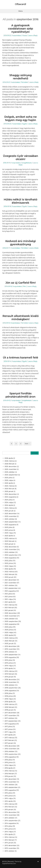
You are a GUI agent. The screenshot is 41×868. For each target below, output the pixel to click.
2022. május (9, 566)
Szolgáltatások (27, 163)
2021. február (9, 608)
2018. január (9, 710)
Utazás (25, 35)
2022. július (8, 561)
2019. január (9, 677)
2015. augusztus (10, 790)
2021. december (10, 580)
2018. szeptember (11, 688)
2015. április (9, 801)
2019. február (9, 674)
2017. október (9, 718)
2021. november (10, 583)
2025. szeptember (11, 475)
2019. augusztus (10, 657)
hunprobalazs (17, 35)
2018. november (10, 682)
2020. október (10, 619)
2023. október (10, 519)
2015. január (9, 809)
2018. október (10, 685)
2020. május (9, 632)
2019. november (10, 649)
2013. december (10, 845)
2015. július (8, 793)
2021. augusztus (10, 591)
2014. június (9, 829)
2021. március (9, 605)
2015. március (9, 804)
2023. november (11, 516)
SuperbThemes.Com (9, 864)
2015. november (10, 782)
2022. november (11, 549)
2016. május (9, 765)
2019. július (8, 660)
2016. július (8, 760)
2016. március (9, 771)
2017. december (10, 713)
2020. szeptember (11, 621)
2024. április (9, 505)
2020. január (9, 644)
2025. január (9, 491)
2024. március (10, 508)
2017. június (9, 729)
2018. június (9, 696)
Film (24, 286)
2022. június (9, 563)
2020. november (11, 616)
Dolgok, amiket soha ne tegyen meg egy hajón (20, 118)
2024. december (11, 494)
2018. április (9, 702)
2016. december (10, 746)
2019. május (9, 666)
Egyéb (25, 124)
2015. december (10, 779)
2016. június (9, 762)
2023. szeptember (11, 522)
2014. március (9, 837)
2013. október (9, 851)
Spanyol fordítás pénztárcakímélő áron (20, 395)
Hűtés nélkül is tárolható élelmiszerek (20, 201)
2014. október (10, 818)
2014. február (9, 840)
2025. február (9, 489)
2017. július (8, 726)
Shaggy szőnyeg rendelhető (21, 77)
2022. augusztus (10, 558)
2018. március (9, 704)
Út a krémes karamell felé (21, 358)
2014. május (9, 832)
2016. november (10, 749)
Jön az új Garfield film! (21, 283)
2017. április (9, 735)
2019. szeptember (11, 655)
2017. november (10, 715)
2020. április (9, 635)
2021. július (8, 594)
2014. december (10, 812)
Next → (27, 444)
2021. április (9, 602)
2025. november (11, 469)
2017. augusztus (10, 724)
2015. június (9, 796)
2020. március (10, 638)
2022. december (11, 547)
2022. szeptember (11, 555)
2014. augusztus (10, 823)
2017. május (9, 732)
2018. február (9, 707)
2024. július (8, 500)
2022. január (9, 577)
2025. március (10, 486)
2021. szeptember (11, 588)
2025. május (9, 480)
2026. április (9, 458)
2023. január (9, 544)
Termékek (24, 82)
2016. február (9, 774)
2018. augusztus (10, 691)
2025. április (9, 483)
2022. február (9, 574)
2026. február (9, 464)
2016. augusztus (10, 757)
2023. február (9, 541)
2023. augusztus (10, 525)
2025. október (10, 472)
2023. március (10, 538)
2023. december (11, 514)
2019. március (9, 671)
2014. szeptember (11, 821)
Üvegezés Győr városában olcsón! (21, 157)
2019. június (9, 663)
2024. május (9, 502)
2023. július (8, 527)
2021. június (9, 596)
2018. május (9, 699)
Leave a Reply (33, 35)
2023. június (9, 530)
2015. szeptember (11, 787)
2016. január (9, 776)
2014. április (9, 834)
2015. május (9, 798)
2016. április (9, 768)
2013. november (10, 848)
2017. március (9, 738)
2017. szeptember (11, 721)
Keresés (35, 453)
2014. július (8, 826)
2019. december (10, 646)
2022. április (9, 569)
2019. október (10, 652)
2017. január (9, 743)
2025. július (8, 478)
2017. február (9, 740)
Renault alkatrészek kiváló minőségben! (21, 318)
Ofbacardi (20, 4)
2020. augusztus (10, 624)
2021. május (9, 599)
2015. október (9, 785)
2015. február (9, 807)
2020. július (8, 627)
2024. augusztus (10, 497)
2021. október (9, 585)
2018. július (8, 693)
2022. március (10, 572)
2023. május (9, 533)
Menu (21, 11)
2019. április (9, 668)
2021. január (9, 610)
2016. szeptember (11, 754)
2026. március (10, 461)
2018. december (10, 679)
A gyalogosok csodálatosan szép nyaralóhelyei (20, 28)
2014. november (10, 815)
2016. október (9, 751)
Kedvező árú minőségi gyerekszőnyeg (21, 243)
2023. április (9, 536)
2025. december (11, 466)
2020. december (11, 613)
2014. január (9, 843)
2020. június (9, 630)
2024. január (9, 511)
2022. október (10, 552)
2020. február (9, 641)
